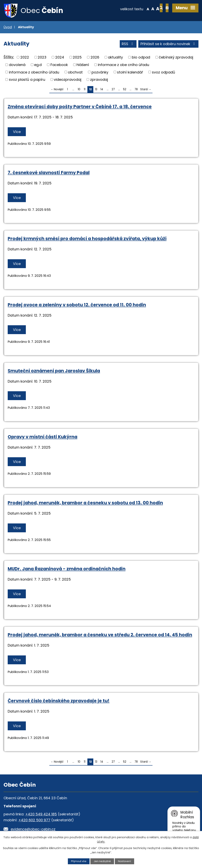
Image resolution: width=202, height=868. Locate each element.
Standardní (140, 9)
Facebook (59, 65)
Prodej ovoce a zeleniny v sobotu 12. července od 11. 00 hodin (77, 305)
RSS (128, 44)
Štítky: (9, 57)
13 (96, 90)
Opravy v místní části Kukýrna (43, 437)
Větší (145, 9)
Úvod (8, 27)
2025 (77, 57)
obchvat (75, 72)
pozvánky (100, 72)
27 (113, 90)
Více (17, 132)
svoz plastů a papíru (27, 80)
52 (125, 90)
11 (85, 90)
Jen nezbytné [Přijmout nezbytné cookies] (102, 861)
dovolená (17, 65)
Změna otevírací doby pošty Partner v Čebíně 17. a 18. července (80, 107)
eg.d (38, 65)
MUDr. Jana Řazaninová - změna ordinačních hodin (67, 569)
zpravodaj (99, 80)
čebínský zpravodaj (176, 57)
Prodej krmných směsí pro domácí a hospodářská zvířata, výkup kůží (87, 239)
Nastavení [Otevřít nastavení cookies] (124, 861)
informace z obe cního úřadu (123, 65)
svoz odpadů (164, 72)
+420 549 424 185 (41, 814)
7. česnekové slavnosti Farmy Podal (49, 173)
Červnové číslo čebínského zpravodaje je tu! (59, 701)
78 (136, 90)
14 (102, 90)
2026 (95, 57)
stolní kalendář (130, 72)
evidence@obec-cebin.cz (33, 829)
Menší (135, 9)
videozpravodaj (68, 80)
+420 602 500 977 (34, 820)
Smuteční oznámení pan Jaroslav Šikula (54, 371)
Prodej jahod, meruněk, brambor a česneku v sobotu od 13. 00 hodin (85, 503)
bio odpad (141, 57)
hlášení (83, 65)
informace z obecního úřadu (34, 72)
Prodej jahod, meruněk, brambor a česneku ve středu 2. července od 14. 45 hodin (100, 635)
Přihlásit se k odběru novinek (168, 44)
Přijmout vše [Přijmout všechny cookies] (79, 861)
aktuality (115, 57)
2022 (25, 57)
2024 (60, 57)
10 (79, 90)
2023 (42, 57)
